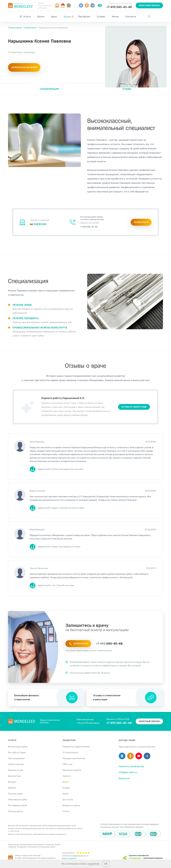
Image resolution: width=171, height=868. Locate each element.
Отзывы (101, 17)
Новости (67, 776)
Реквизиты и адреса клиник (76, 747)
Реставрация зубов (18, 806)
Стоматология (15, 28)
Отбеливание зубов (18, 800)
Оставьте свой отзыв (134, 407)
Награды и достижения (74, 758)
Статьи (66, 811)
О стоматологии (70, 753)
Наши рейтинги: (76, 853)
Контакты (131, 17)
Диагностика (14, 776)
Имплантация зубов (18, 747)
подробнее (93, 864)
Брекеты (12, 788)
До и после (68, 800)
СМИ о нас (67, 764)
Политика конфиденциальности (75, 856)
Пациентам (69, 740)
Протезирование (16, 758)
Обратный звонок (149, 6)
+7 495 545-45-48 (119, 7)
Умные (115, 17)
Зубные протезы (16, 764)
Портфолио (84, 17)
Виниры (12, 782)
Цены (54, 17)
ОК (106, 864)
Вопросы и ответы (71, 806)
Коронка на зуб (15, 770)
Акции (69, 17)
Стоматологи (30, 28)
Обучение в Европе (72, 770)
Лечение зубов (15, 794)
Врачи (41, 17)
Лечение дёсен (15, 811)
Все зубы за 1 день (17, 753)
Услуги (27, 17)
